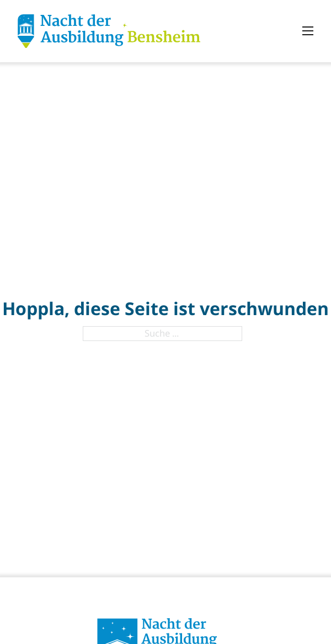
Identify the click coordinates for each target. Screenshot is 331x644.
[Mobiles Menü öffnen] (308, 31)
